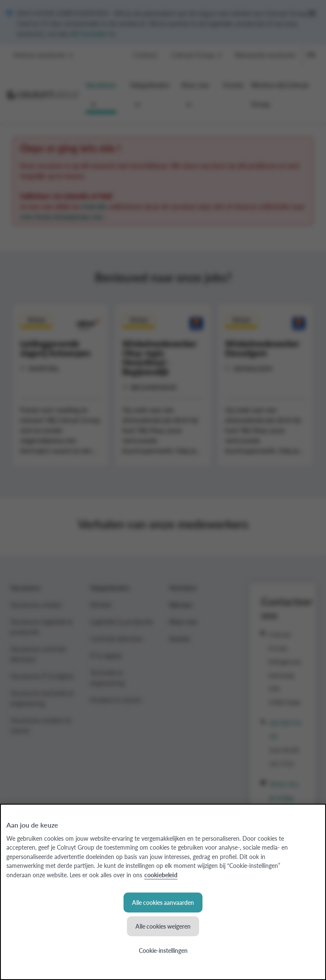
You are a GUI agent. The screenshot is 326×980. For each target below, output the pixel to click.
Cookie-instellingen (163, 950)
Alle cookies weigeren (163, 926)
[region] (163, 892)
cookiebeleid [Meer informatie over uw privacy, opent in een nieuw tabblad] (161, 875)
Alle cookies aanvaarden (163, 902)
